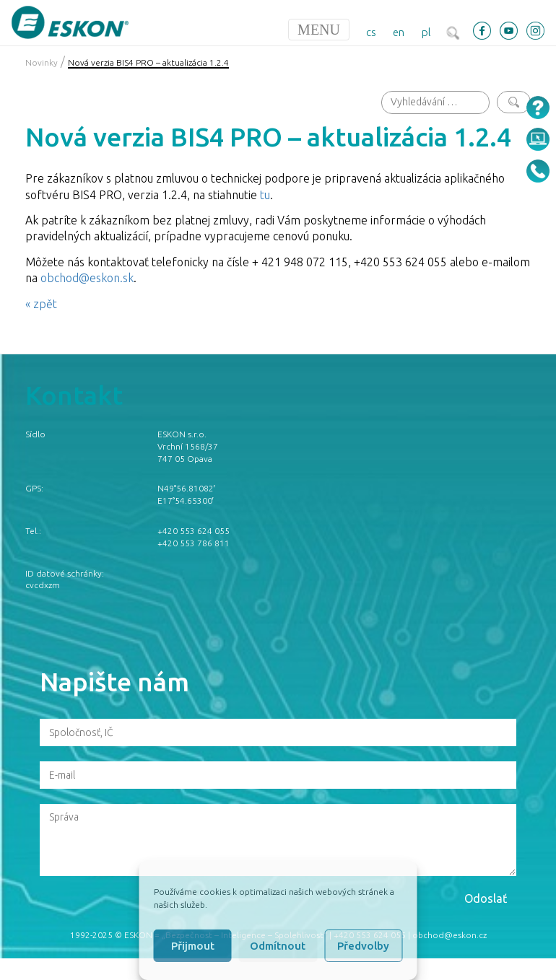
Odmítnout (278, 946)
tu (265, 195)
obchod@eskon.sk (87, 278)
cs (371, 32)
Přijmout (193, 946)
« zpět (41, 304)
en (399, 32)
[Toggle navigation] (319, 30)
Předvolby (363, 946)
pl (426, 32)
